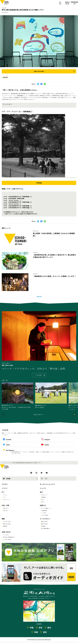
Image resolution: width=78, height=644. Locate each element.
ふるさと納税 (44, 515)
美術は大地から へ (39, 414)
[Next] (74, 414)
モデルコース (6, 500)
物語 (36, 632)
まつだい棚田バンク (46, 508)
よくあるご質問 (7, 539)
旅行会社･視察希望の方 (9, 537)
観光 (49, 628)
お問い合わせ (6, 532)
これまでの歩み (7, 521)
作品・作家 (5, 505)
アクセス (5, 484)
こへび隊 (43, 513)
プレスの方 (6, 535)
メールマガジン (45, 519)
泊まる (43, 502)
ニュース (4, 8)
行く (3, 492)
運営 (45, 632)
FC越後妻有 (44, 510)
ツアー (5, 497)
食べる (43, 500)
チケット (5, 495)
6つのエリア (44, 495)
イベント (5, 488)
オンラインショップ (47, 484)
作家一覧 (5, 510)
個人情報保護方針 (46, 528)
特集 (32, 628)
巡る (41, 492)
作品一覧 (5, 508)
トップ (3, 463)
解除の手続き (44, 524)
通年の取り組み (7, 524)
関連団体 (5, 526)
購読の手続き (44, 521)
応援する (43, 505)
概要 (3, 519)
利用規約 (43, 526)
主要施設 (43, 497)
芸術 (41, 628)
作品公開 (5, 77)
